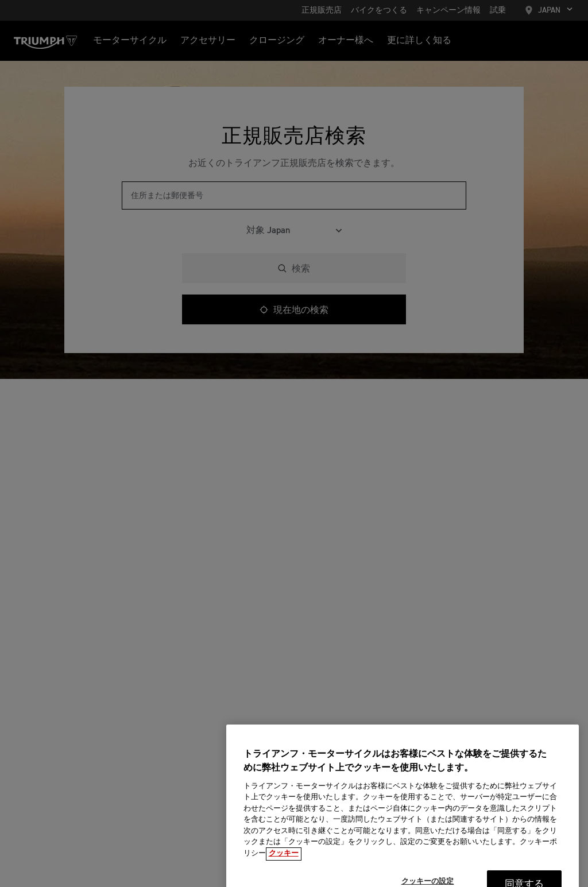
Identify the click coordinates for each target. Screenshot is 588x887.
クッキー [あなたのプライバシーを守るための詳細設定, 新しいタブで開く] (284, 860)
